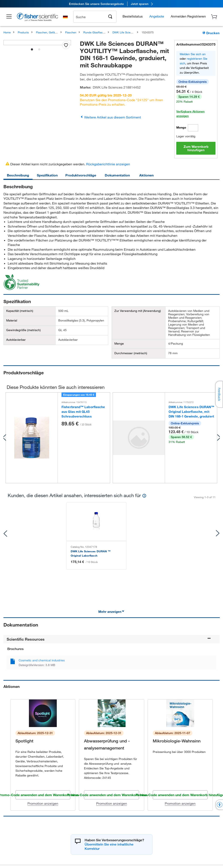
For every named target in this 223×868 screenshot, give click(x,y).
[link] (111, 4)
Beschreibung (18, 175)
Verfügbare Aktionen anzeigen (190, 114)
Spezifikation (47, 175)
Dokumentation (117, 175)
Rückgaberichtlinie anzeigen (108, 164)
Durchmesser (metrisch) (131, 353)
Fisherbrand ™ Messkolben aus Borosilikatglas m (176, 540)
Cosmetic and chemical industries (42, 647)
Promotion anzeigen (43, 790)
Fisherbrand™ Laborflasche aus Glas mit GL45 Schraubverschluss (83, 412)
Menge (181, 127)
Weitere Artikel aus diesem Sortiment (110, 117)
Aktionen (146, 175)
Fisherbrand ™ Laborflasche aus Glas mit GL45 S (108, 540)
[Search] (110, 16)
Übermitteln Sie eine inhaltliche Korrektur (109, 833)
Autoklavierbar (16, 340)
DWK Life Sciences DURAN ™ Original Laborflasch (37, 540)
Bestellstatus (133, 16)
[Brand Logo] (37, 18)
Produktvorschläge (81, 175)
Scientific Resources (109, 626)
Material (12, 320)
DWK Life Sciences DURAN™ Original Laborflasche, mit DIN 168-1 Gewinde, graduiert (191, 412)
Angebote (157, 16)
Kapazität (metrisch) (20, 311)
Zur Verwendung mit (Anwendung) (138, 311)
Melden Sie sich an (193, 54)
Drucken (211, 33)
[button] (9, 17)
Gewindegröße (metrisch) (23, 330)
